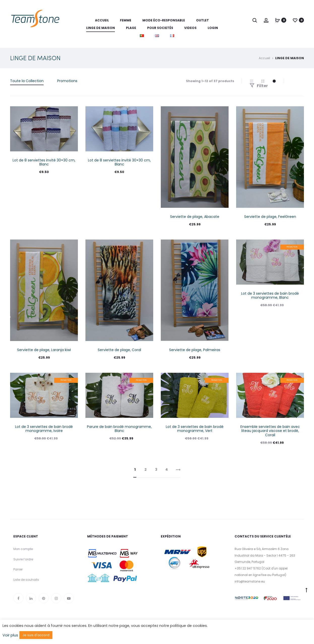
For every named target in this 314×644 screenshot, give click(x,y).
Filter (259, 86)
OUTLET (202, 20)
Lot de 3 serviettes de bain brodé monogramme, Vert (195, 429)
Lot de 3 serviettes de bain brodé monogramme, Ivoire (44, 429)
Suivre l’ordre (23, 559)
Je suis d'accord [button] (36, 635)
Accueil (102, 20)
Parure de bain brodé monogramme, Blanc (119, 429)
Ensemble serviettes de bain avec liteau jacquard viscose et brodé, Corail (270, 431)
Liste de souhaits (26, 580)
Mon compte (23, 549)
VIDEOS (190, 28)
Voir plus (10, 635)
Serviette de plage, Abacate (195, 217)
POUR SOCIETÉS (160, 28)
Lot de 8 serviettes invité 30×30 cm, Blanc (44, 162)
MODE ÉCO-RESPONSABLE (164, 20)
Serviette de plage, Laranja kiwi (44, 350)
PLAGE (131, 28)
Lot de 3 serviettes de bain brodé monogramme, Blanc (270, 296)
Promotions (67, 81)
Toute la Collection (27, 81)
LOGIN (213, 28)
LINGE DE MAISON (101, 28)
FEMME (126, 20)
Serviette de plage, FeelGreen (270, 217)
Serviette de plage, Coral (119, 350)
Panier (18, 569)
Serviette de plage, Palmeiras (195, 350)
